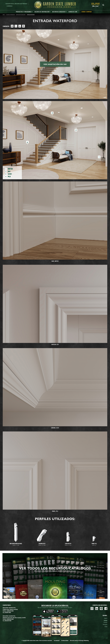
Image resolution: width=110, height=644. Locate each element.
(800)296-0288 (10, 619)
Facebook (106, 609)
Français (105, 622)
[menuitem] (96, 5)
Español (106, 620)
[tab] (24, 12)
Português (105, 624)
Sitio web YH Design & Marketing (79, 641)
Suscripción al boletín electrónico (16, 4)
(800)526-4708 (10, 611)
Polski (106, 627)
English (106, 618)
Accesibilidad (57, 641)
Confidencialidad (65, 641)
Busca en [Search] (103, 5)
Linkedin (97, 609)
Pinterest (101, 609)
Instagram (92, 609)
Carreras (10, 6)
